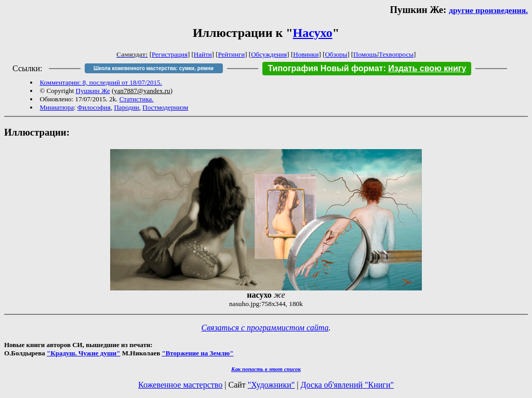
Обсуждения (269, 54)
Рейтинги (232, 54)
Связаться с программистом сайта (265, 328)
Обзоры (336, 54)
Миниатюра (57, 107)
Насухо (313, 33)
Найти (203, 54)
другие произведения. (488, 10)
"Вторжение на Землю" (197, 353)
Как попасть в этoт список (266, 369)
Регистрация (170, 54)
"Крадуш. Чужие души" (84, 353)
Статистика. (137, 99)
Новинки (306, 54)
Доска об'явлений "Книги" (347, 385)
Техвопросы (396, 54)
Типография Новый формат (325, 68)
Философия (94, 107)
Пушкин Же (93, 91)
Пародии (126, 107)
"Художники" (271, 385)
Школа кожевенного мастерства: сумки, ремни (154, 68)
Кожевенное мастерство (180, 385)
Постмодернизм (165, 107)
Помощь (365, 54)
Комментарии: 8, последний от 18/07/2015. (101, 82)
